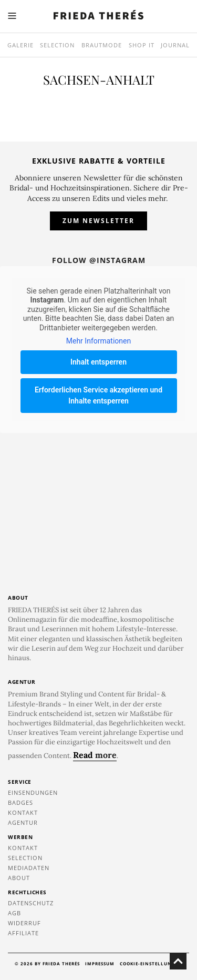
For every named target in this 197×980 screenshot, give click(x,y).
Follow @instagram (99, 260)
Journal (175, 45)
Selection (57, 45)
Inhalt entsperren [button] (98, 362)
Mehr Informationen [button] (98, 341)
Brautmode (102, 45)
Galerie (20, 45)
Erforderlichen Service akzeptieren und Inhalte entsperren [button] (98, 395)
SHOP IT (142, 45)
